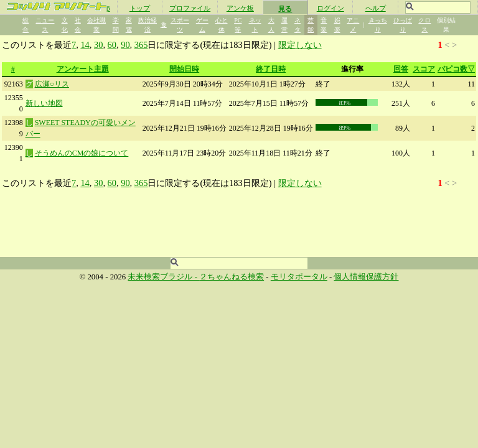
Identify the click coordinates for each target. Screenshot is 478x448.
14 (85, 45)
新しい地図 (44, 103)
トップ (140, 8)
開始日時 (184, 69)
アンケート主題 (83, 69)
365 (141, 45)
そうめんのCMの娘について (82, 153)
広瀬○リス (52, 84)
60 (112, 45)
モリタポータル (299, 277)
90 (125, 45)
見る (285, 9)
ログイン (330, 8)
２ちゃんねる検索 (232, 277)
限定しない (300, 45)
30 (98, 45)
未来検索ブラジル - (163, 277)
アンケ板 (240, 8)
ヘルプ (376, 8)
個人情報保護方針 (366, 277)
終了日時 (271, 69)
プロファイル (190, 8)
